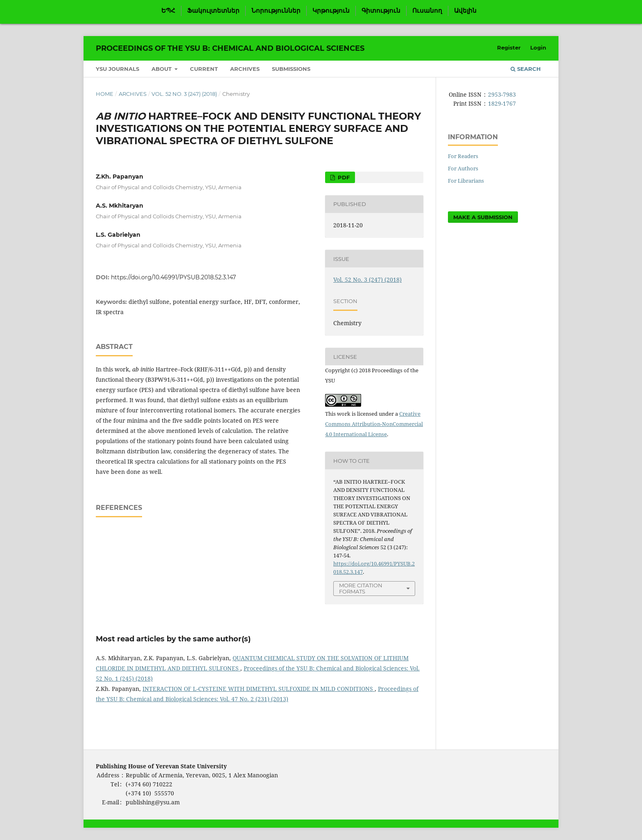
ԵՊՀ (168, 11)
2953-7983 (502, 94)
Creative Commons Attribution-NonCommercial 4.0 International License (374, 424)
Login (538, 48)
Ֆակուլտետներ (213, 11)
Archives (245, 69)
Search (526, 69)
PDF (343, 177)
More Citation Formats (361, 588)
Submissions (291, 69)
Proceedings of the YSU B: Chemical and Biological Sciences (230, 48)
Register (509, 48)
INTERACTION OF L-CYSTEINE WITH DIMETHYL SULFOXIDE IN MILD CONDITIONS (259, 689)
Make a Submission (483, 217)
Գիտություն (381, 11)
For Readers (463, 156)
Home (105, 94)
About (162, 69)
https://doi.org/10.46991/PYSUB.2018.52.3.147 (173, 277)
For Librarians (466, 181)
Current (204, 69)
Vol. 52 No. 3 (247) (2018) (184, 94)
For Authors (463, 168)
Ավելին (465, 11)
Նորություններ (276, 11)
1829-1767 (502, 103)
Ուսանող (427, 11)
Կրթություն (331, 11)
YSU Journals (118, 69)
